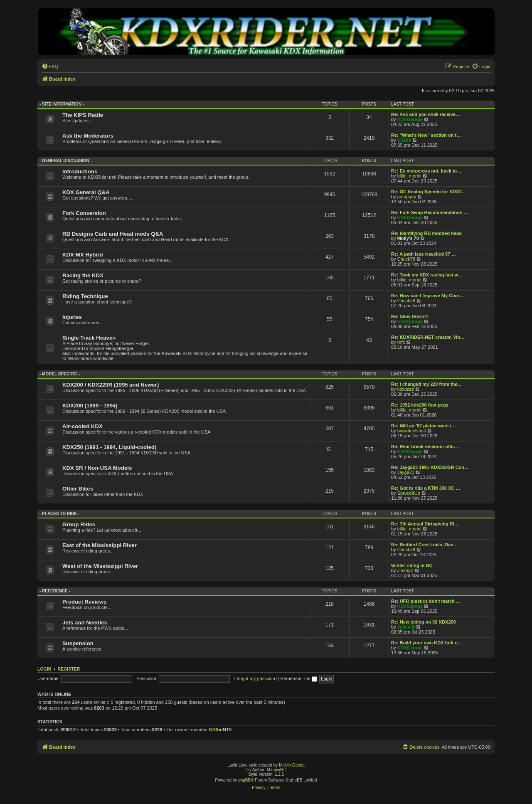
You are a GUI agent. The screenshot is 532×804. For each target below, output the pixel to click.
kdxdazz (406, 389)
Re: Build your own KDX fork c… (427, 643)
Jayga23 (406, 472)
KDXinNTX (220, 730)
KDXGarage (410, 119)
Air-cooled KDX (83, 426)
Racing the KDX (83, 275)
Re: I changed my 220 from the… (427, 384)
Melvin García (292, 765)
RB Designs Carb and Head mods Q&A (113, 234)
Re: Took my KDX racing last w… (427, 275)
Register (69, 669)
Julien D (406, 627)
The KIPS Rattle (83, 115)
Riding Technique (85, 296)
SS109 (404, 140)
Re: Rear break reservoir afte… (425, 446)
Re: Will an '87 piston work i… (424, 426)
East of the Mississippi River (100, 545)
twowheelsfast (412, 431)
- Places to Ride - (59, 514)
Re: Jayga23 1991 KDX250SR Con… (430, 467)
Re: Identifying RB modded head (426, 233)
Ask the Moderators (88, 136)
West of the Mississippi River (100, 566)
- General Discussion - (66, 161)
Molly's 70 (408, 238)
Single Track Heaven (89, 338)
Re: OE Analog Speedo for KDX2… (429, 192)
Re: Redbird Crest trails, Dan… (425, 545)
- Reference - (55, 591)
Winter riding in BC (412, 565)
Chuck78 (406, 259)
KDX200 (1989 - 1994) (90, 406)
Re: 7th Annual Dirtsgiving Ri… (425, 524)
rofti (401, 342)
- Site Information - (62, 104)
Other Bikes (78, 489)
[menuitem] (50, 67)
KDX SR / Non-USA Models (97, 468)
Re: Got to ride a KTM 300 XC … (426, 488)
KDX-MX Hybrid (83, 255)
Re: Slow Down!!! (410, 316)
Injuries (72, 317)
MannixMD (277, 770)
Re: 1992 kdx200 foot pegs (420, 405)
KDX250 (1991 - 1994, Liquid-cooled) (109, 447)
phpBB (244, 780)
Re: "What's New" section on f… (426, 135)
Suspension (78, 643)
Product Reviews (84, 602)
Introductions (80, 171)
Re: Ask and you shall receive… (426, 114)
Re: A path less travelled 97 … (424, 254)
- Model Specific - (60, 374)
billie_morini (409, 176)
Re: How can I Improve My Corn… (428, 296)
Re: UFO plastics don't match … (426, 601)
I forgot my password (255, 678)
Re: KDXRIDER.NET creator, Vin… (428, 337)
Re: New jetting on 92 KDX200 (424, 622)
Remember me (299, 678)
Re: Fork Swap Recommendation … (430, 212)
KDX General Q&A (86, 192)
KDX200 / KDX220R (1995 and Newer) (111, 385)
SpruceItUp (409, 493)
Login (44, 669)
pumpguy (407, 197)
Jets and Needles (85, 623)
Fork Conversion (84, 213)
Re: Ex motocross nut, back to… (426, 171)
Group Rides (79, 524)
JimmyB (405, 570)
